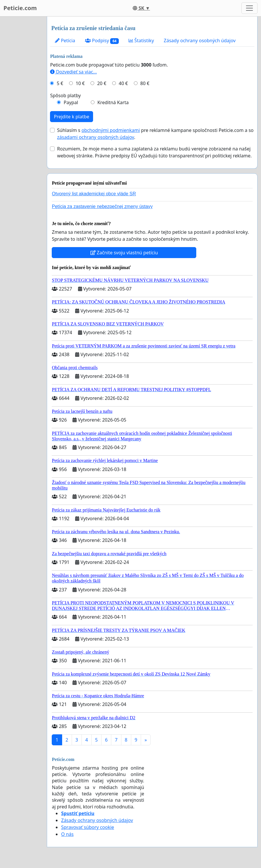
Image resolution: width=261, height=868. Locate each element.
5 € (60, 83)
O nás (67, 834)
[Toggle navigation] (249, 8)
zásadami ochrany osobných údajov (95, 137)
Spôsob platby (65, 95)
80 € (145, 83)
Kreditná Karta (113, 102)
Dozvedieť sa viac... (73, 72)
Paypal (71, 102)
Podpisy (102, 41)
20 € (102, 83)
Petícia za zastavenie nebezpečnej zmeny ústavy (102, 206)
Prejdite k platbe (71, 117)
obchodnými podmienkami (111, 130)
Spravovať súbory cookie (87, 827)
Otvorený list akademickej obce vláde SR (94, 194)
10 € (80, 83)
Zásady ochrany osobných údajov (200, 41)
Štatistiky (141, 41)
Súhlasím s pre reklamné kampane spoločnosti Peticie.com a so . (155, 134)
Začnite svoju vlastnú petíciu (124, 253)
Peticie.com (20, 8)
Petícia (65, 41)
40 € (123, 83)
